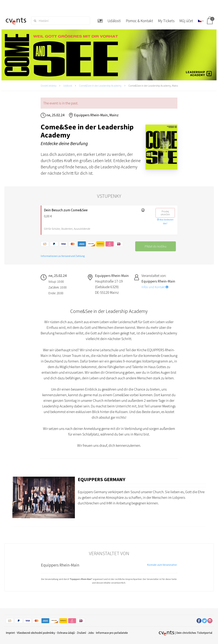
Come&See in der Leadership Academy (100, 86)
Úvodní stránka (49, 86)
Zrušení (81, 633)
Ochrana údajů (66, 633)
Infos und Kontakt (155, 287)
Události (68, 86)
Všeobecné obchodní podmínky (36, 633)
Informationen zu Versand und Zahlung (63, 256)
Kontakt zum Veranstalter (162, 565)
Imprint (10, 633)
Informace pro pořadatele (112, 633)
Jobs (91, 633)
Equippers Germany (102, 479)
